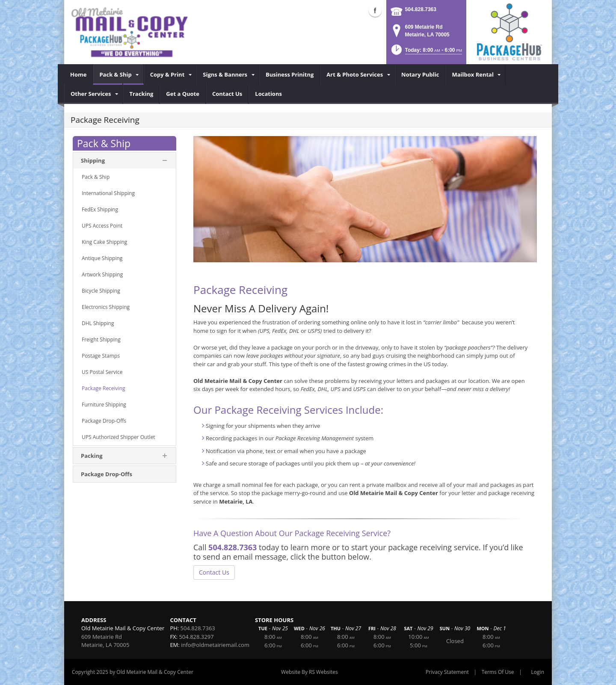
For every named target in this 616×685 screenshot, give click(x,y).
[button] (426, 52)
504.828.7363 (421, 9)
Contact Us (214, 572)
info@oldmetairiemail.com (215, 645)
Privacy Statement (447, 672)
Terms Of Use (498, 672)
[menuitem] (78, 74)
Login (538, 672)
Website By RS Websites (309, 672)
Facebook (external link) (375, 10)
